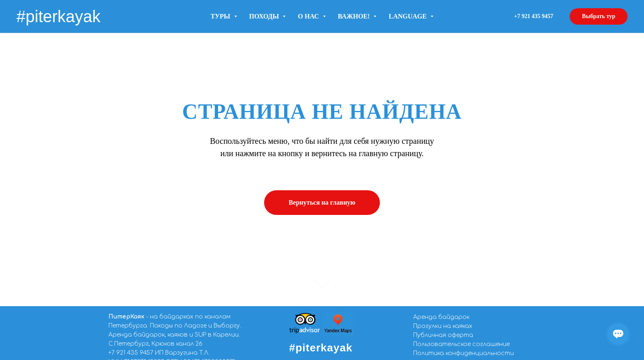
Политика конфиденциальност (462, 353)
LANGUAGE (411, 16)
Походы (268, 16)
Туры (224, 16)
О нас (312, 16)
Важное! (357, 16)
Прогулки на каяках (443, 326)
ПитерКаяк (126, 317)
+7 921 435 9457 (131, 353)
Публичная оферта (443, 335)
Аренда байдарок (441, 317)
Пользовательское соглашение (461, 344)
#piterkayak (321, 348)
